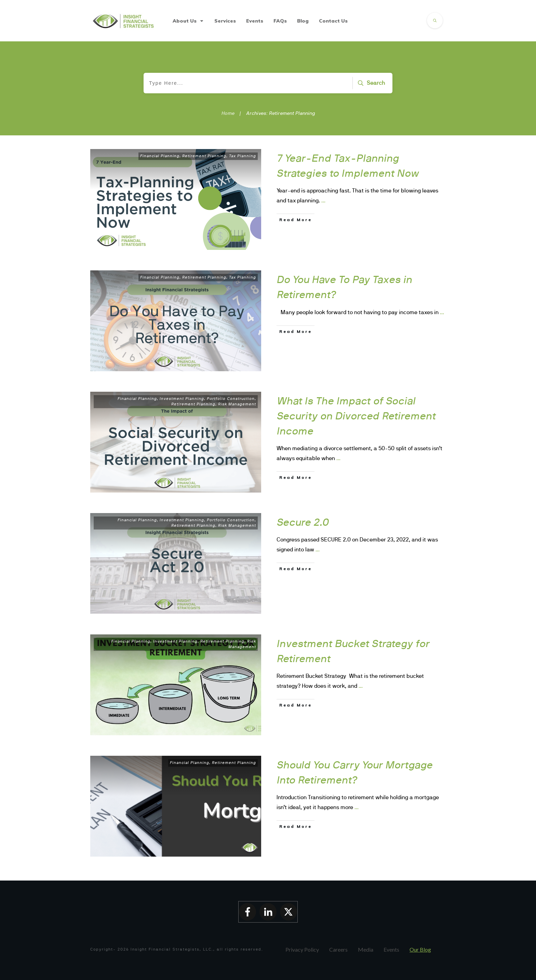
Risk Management (237, 404)
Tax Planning (243, 156)
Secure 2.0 (303, 522)
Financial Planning (160, 156)
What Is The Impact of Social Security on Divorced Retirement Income (356, 416)
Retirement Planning (204, 156)
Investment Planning (182, 399)
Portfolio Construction (231, 399)
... (323, 200)
